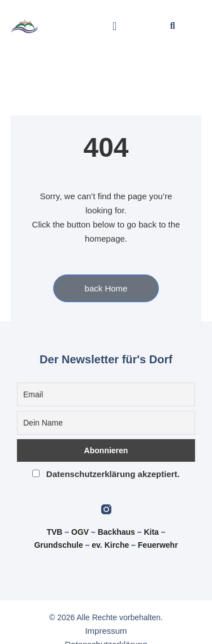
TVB (54, 532)
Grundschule (58, 545)
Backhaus (116, 532)
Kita (152, 532)
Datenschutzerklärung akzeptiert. (106, 474)
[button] (114, 26)
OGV (80, 532)
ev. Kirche (110, 545)
